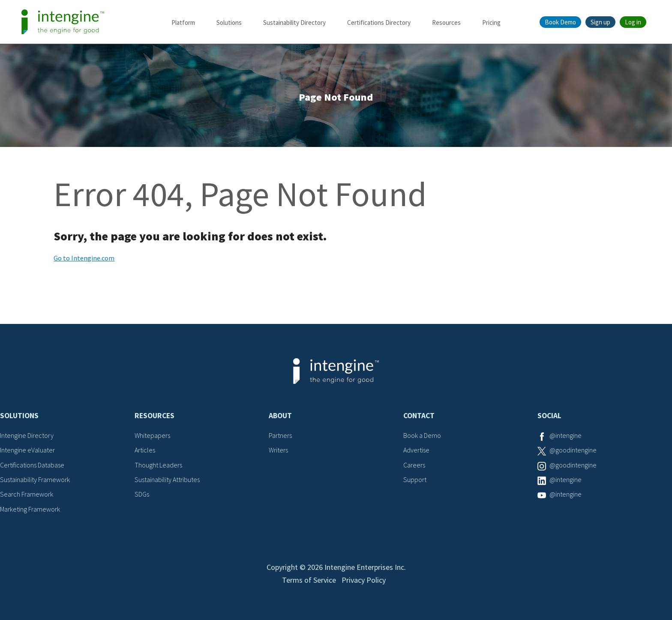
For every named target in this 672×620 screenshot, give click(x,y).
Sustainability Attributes (167, 479)
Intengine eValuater (27, 450)
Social (549, 416)
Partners (280, 435)
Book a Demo (422, 435)
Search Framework (27, 494)
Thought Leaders (158, 465)
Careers (414, 465)
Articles (145, 450)
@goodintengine (573, 450)
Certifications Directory (379, 22)
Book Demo (560, 22)
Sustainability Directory (294, 22)
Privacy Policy (364, 580)
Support (415, 479)
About (280, 416)
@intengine (565, 435)
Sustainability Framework (35, 479)
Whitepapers (152, 435)
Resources (446, 22)
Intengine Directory (27, 435)
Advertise (416, 450)
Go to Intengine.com (84, 258)
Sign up (600, 22)
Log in (633, 22)
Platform (183, 22)
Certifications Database (32, 465)
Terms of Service (309, 580)
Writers (278, 450)
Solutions (229, 22)
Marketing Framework (30, 509)
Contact (419, 416)
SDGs (142, 494)
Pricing (491, 22)
